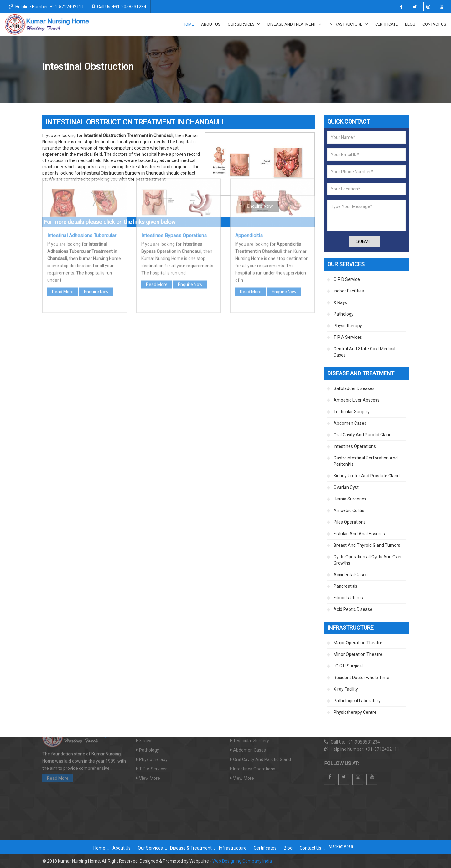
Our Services (244, 24)
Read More (63, 207)
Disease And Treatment (295, 24)
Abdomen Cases (350, 423)
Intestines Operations (342, 67)
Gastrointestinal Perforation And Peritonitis (366, 461)
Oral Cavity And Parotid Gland (363, 435)
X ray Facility (346, 689)
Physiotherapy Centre (355, 712)
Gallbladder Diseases (354, 388)
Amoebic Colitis (349, 510)
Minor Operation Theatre (358, 654)
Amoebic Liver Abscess (357, 400)
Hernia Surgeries (350, 499)
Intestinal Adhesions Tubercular (82, 151)
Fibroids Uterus (348, 598)
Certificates (265, 848)
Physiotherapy (348, 326)
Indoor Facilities (349, 291)
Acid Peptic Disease (353, 609)
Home (188, 24)
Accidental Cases (351, 575)
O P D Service (347, 279)
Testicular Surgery (352, 412)
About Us (211, 24)
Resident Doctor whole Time (361, 678)
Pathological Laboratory (357, 701)
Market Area (341, 846)
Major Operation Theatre (358, 643)
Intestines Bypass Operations (174, 151)
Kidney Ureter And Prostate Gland (367, 476)
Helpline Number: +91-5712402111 (46, 6)
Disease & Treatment (191, 848)
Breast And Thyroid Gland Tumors (367, 545)
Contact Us (434, 24)
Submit (364, 241)
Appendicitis (249, 151)
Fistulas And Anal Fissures (359, 534)
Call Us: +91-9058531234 (119, 6)
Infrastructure (348, 24)
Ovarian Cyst (346, 487)
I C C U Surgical (348, 666)
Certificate (386, 24)
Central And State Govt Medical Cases (364, 352)
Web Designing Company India (242, 861)
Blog (410, 24)
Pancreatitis (345, 586)
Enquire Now (96, 207)
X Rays (340, 302)
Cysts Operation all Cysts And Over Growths (368, 560)
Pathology (344, 314)
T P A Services (348, 337)
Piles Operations (350, 522)
